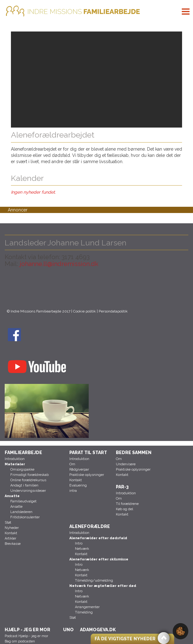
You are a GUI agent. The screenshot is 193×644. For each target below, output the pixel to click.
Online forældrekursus (28, 480)
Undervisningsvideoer (28, 491)
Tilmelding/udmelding (94, 581)
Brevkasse (13, 544)
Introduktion (15, 459)
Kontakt (11, 533)
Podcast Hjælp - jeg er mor (26, 636)
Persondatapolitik (113, 311)
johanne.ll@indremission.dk (58, 264)
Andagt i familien (24, 485)
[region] (96, 80)
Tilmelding (84, 612)
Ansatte (16, 507)
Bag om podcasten (20, 641)
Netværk (82, 549)
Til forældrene (127, 504)
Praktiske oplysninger (87, 475)
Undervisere (126, 464)
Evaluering (78, 485)
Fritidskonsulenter (25, 517)
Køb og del (124, 509)
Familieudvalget (23, 501)
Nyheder (12, 528)
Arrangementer (87, 607)
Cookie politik (84, 311)
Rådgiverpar (79, 470)
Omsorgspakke (22, 470)
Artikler (10, 538)
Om (72, 464)
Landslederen (21, 512)
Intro (79, 543)
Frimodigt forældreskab (30, 475)
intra (73, 491)
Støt (8, 523)
